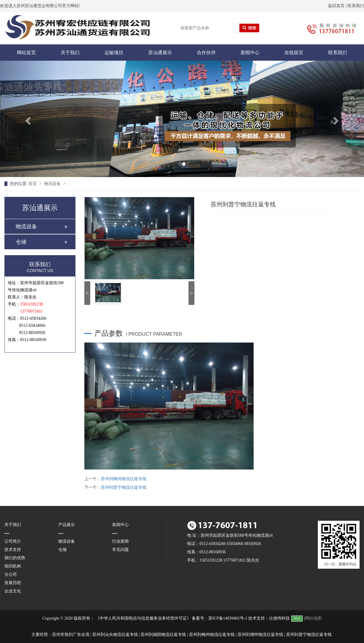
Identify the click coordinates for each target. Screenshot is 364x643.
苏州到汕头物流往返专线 (115, 635)
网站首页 (26, 53)
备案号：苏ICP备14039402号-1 (219, 618)
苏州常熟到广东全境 (71, 635)
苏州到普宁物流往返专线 (124, 487)
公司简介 (13, 541)
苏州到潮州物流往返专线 (260, 635)
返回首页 (336, 6)
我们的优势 (15, 558)
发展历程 (13, 583)
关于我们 (70, 53)
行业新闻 (120, 541)
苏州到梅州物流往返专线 (124, 479)
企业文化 (13, 591)
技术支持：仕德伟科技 (269, 618)
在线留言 (294, 53)
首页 (33, 184)
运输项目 (114, 53)
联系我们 (356, 6)
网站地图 (313, 618)
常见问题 (120, 550)
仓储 (21, 242)
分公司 (11, 574)
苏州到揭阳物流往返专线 (163, 635)
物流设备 (53, 184)
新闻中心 (250, 53)
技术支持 (13, 550)
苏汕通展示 (160, 53)
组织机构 (13, 566)
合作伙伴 (206, 53)
